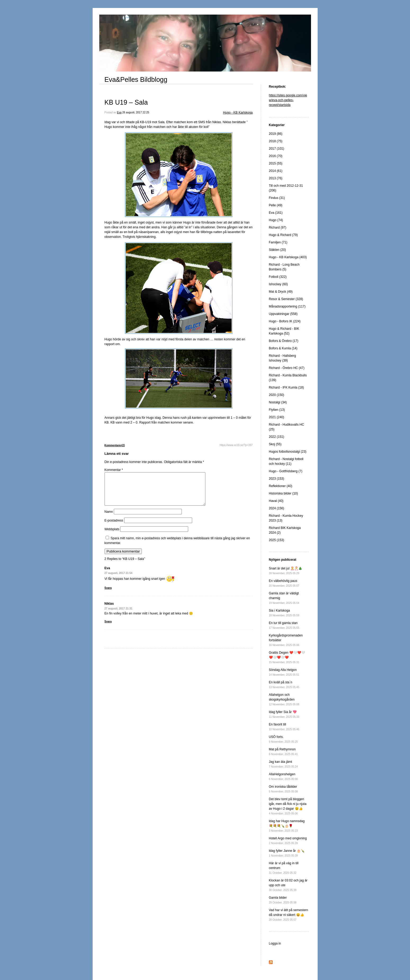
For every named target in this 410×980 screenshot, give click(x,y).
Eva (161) (276, 213)
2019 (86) (276, 134)
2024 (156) (277, 508)
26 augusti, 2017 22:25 (136, 112)
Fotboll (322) (278, 277)
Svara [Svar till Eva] (108, 594)
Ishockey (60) (278, 284)
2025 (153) (277, 540)
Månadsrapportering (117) (287, 306)
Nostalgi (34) (278, 402)
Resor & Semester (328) (286, 299)
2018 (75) (276, 141)
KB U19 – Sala (126, 102)
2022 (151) (277, 437)
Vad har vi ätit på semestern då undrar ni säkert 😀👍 (289, 915)
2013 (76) (276, 178)
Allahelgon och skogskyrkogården (284, 699)
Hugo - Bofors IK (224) (285, 321)
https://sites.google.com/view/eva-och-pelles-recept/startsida (288, 100)
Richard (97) (278, 228)
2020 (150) (277, 395)
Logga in (275, 943)
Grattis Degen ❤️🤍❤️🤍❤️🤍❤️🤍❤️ (287, 657)
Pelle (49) (276, 205)
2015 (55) (276, 163)
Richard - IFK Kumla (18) (287, 387)
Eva (119, 112)
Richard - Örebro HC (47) (287, 368)
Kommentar (114, 470)
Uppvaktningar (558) (283, 314)
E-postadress (114, 527)
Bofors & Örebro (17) (284, 341)
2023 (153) (277, 479)
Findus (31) (277, 198)
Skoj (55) (275, 444)
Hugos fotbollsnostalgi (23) (288, 452)
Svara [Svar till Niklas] (108, 628)
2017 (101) (277, 149)
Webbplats (112, 536)
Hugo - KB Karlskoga (238, 113)
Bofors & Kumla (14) (283, 348)
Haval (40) (276, 501)
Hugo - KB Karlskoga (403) (288, 257)
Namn (109, 518)
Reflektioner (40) (281, 486)
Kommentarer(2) (115, 445)
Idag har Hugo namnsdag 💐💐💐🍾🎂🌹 (287, 826)
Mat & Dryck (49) (281, 292)
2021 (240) (277, 417)
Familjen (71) (278, 242)
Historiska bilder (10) (283, 493)
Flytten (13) (277, 410)
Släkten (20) (278, 250)
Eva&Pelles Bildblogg (136, 79)
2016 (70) (276, 156)
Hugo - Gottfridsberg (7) (286, 471)
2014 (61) (276, 171)
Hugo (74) (276, 220)
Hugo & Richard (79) (283, 235)
